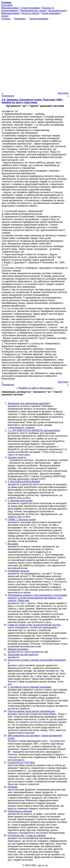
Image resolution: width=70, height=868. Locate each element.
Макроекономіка (10, 13)
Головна (6, 19)
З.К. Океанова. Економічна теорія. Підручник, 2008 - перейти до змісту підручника (32, 101)
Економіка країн (57, 11)
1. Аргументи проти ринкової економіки (29, 687)
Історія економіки (30, 8)
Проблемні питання (19, 571)
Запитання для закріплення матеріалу (29, 403)
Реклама (12, 787)
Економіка (7, 5)
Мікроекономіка (10, 8)
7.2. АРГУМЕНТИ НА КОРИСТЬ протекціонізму (34, 430)
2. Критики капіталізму (20, 501)
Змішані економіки (18, 649)
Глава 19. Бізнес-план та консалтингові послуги (34, 625)
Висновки (13, 544)
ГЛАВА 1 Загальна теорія (22, 520)
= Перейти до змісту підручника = (35, 388)
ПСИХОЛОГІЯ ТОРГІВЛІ (21, 763)
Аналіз (5, 16)
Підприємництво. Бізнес (33, 11)
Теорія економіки (51, 13)
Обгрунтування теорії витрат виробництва (31, 711)
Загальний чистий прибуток (23, 655)
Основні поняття (17, 457)
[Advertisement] (35, 55)
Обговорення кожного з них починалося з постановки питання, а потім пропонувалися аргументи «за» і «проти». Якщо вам (37, 598)
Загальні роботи (30, 13)
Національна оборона (20, 811)
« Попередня (8, 94)
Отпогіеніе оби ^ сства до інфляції (27, 836)
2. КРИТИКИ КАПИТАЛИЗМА (24, 482)
